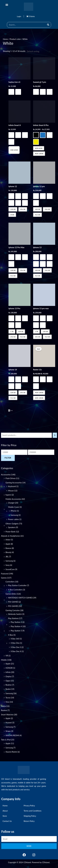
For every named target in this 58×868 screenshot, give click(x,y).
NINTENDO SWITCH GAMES (20, 598)
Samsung (14, 515)
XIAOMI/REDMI (12, 735)
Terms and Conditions (33, 811)
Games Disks (11, 594)
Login (19, 16)
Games (4, 578)
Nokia (3, 706)
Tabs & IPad (6, 740)
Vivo (7, 702)
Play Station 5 (16, 631)
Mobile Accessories (13, 499)
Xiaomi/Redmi (11, 752)
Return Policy (29, 821)
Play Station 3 (16, 622)
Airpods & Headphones (11, 536)
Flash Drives (11, 478)
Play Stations (13, 618)
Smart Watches (7, 715)
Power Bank (10, 532)
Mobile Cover (14, 507)
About (5, 811)
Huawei (9, 723)
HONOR (9, 668)
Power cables (13, 519)
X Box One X (16, 651)
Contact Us (7, 821)
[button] (7, 5)
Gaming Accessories (14, 483)
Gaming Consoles (13, 610)
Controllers (10, 582)
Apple (8, 544)
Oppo (8, 681)
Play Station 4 (16, 626)
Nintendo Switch (15, 614)
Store (5, 816)
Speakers (12, 527)
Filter (8, 458)
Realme (9, 685)
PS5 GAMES (13, 606)
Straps (8, 731)
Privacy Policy (29, 806)
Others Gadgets (12, 524)
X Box (11, 635)
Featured (5, 574)
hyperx (8, 495)
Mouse (11, 491)
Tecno (8, 698)
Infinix (8, 672)
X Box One (15, 643)
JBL (7, 557)
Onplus (8, 676)
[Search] (48, 25)
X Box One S (16, 647)
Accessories (6, 475)
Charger (11, 503)
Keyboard (12, 486)
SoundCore (10, 569)
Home (5, 39)
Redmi (8, 689)
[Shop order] (38, 51)
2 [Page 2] (10, 410)
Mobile (4, 660)
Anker (8, 540)
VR (7, 656)
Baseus (8, 548)
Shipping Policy (30, 816)
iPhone (13, 511)
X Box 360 (15, 639)
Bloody (8, 552)
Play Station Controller (17, 585)
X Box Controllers (15, 590)
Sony (8, 565)
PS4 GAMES (13, 602)
